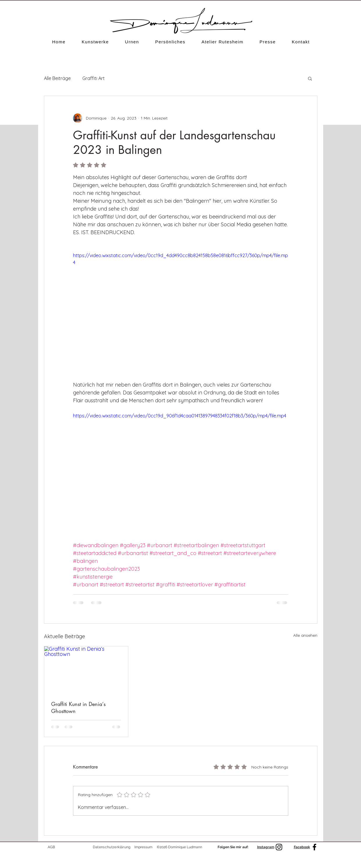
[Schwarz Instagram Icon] (279, 847)
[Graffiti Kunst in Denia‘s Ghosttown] (86, 670)
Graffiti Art (94, 78)
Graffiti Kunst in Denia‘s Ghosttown (78, 707)
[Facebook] (314, 847)
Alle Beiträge (57, 78)
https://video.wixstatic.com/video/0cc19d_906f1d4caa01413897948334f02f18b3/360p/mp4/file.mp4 (180, 416)
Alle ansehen (305, 635)
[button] (95, 42)
